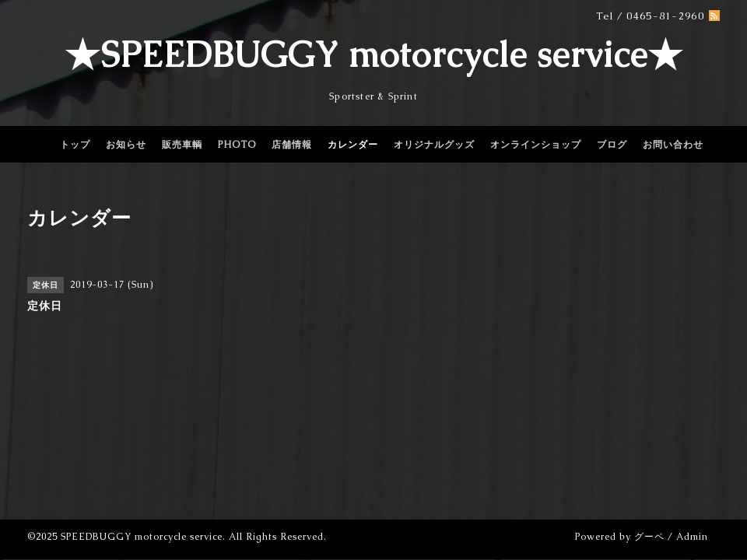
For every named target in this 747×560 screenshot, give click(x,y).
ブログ (612, 145)
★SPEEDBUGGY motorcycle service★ (374, 54)
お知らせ (126, 145)
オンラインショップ (536, 145)
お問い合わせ (673, 145)
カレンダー (353, 145)
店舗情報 (292, 145)
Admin (692, 537)
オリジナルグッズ (434, 145)
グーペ (649, 537)
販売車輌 (182, 145)
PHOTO (237, 145)
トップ (75, 145)
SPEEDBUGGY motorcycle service (142, 537)
